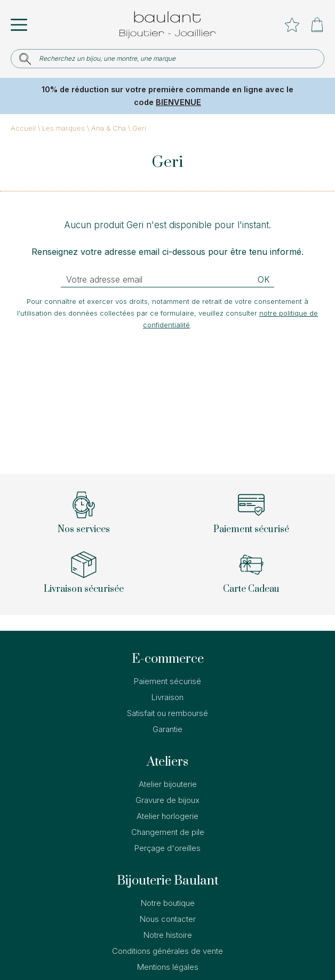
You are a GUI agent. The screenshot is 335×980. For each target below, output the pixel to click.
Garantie (168, 729)
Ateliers (168, 762)
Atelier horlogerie (168, 816)
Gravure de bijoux (168, 800)
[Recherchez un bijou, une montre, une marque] (175, 59)
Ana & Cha (109, 128)
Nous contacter (168, 919)
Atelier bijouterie (168, 784)
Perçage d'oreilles (168, 848)
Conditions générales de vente (168, 951)
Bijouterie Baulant (168, 881)
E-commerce (168, 659)
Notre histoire (168, 935)
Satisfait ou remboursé (168, 713)
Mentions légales (168, 967)
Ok (264, 279)
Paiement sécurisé (168, 681)
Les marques (63, 128)
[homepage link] (168, 25)
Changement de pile (168, 832)
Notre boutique (168, 903)
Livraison (168, 697)
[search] (25, 59)
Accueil (23, 128)
